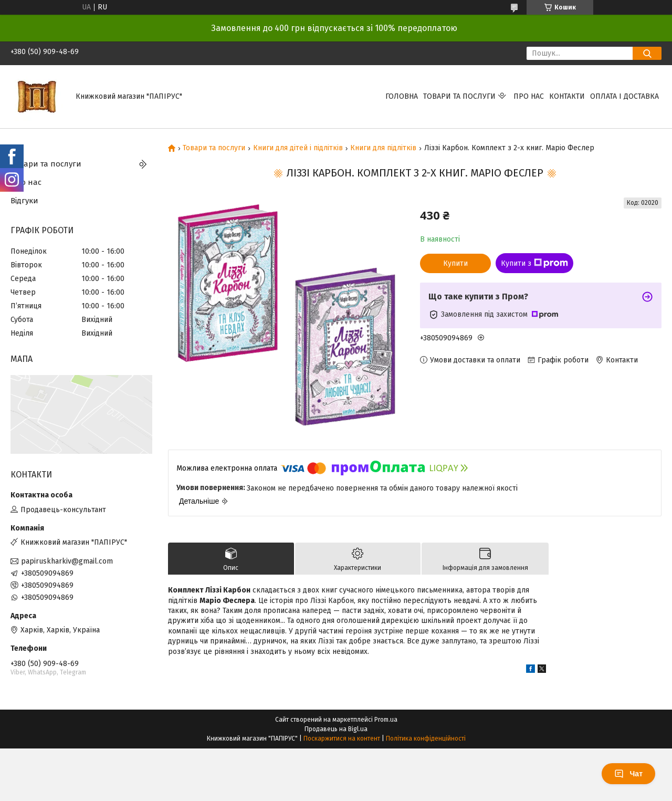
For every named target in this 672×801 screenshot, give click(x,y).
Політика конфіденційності (426, 738)
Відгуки (24, 201)
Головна (402, 96)
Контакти (567, 96)
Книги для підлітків (383, 148)
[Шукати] (647, 53)
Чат (628, 774)
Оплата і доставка (624, 96)
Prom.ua (386, 720)
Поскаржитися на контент (342, 738)
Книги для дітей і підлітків (298, 148)
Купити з (534, 263)
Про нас (529, 96)
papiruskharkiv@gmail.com (67, 561)
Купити (455, 263)
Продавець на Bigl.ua (336, 729)
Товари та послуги (459, 96)
